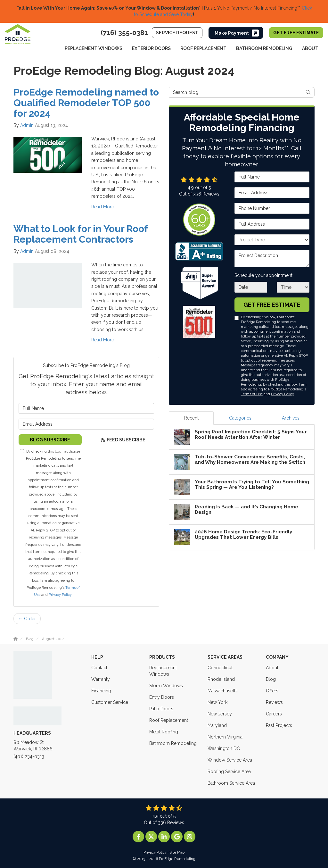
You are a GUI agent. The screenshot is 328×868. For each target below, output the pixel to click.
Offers (272, 691)
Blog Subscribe (50, 440)
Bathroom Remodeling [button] (264, 48)
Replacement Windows (163, 671)
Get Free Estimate (296, 33)
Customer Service (110, 702)
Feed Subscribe (123, 440)
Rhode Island (221, 679)
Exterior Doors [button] (151, 48)
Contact (99, 668)
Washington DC (224, 748)
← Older (27, 619)
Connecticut (220, 668)
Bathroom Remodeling (173, 743)
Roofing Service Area (229, 772)
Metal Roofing (164, 732)
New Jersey (220, 714)
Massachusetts (223, 691)
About (272, 668)
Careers (274, 714)
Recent (191, 418)
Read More (103, 207)
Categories (240, 418)
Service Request (177, 33)
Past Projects (279, 725)
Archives (291, 418)
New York (217, 702)
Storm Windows (166, 686)
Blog (271, 679)
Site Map (177, 852)
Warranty (101, 679)
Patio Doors (161, 709)
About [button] (310, 48)
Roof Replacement (169, 720)
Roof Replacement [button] (203, 48)
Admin (27, 125)
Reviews (274, 702)
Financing (101, 691)
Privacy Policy (60, 595)
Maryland (217, 725)
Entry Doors (162, 697)
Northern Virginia (225, 737)
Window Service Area (230, 760)
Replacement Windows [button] (94, 48)
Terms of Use (252, 394)
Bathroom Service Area (231, 783)
